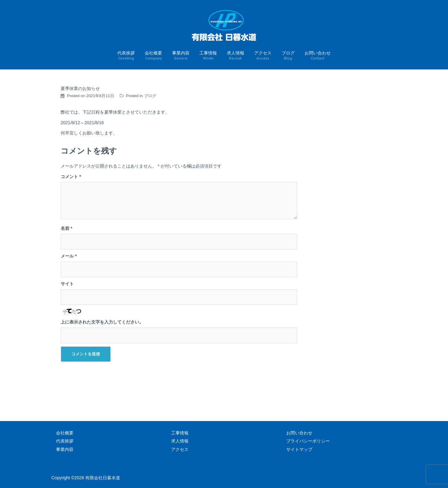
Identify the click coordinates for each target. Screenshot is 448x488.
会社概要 (153, 56)
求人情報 (236, 56)
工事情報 (208, 56)
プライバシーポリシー (308, 441)
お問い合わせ (318, 56)
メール (69, 256)
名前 (66, 228)
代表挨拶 (126, 56)
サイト (67, 284)
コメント (71, 177)
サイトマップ (299, 449)
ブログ (288, 56)
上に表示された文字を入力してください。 (102, 322)
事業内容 (181, 56)
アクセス (263, 56)
